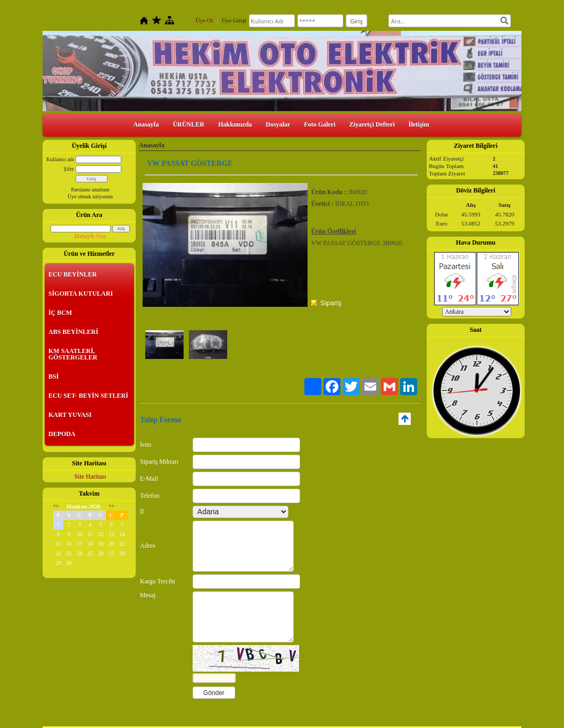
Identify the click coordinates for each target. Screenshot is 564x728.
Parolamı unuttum (90, 190)
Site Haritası (90, 476)
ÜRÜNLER (189, 124)
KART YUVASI (70, 415)
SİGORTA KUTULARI (81, 294)
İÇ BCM (60, 313)
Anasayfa (146, 124)
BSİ (53, 376)
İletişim (419, 124)
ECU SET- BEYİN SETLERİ (88, 396)
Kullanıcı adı (60, 159)
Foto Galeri (320, 124)
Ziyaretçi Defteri (372, 124)
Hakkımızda (235, 124)
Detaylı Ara (90, 236)
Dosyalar (278, 124)
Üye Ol (204, 20)
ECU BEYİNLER (73, 274)
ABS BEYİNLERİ (73, 332)
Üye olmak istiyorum (90, 196)
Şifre (69, 169)
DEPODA (62, 434)
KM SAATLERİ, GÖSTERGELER (73, 354)
